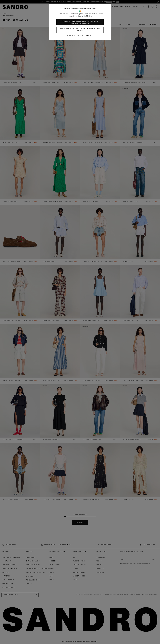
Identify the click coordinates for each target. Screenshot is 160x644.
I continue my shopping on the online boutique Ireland (80, 30)
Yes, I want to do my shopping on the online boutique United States (80, 22)
